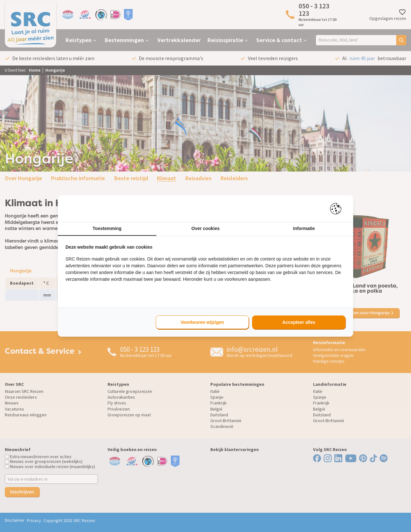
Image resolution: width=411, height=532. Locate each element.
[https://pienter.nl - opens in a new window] (338, 209)
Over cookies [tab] (205, 228)
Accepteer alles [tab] (299, 322)
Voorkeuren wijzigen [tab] (202, 322)
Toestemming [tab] (107, 228)
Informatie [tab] (304, 228)
